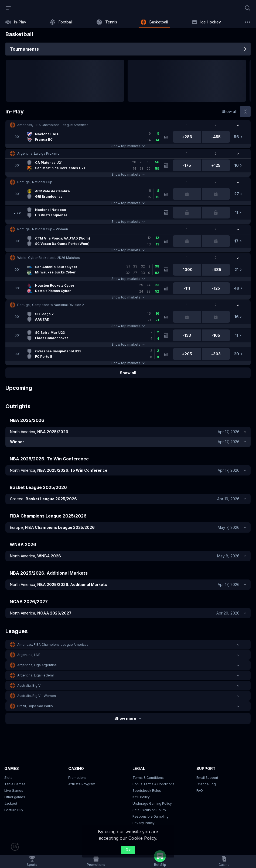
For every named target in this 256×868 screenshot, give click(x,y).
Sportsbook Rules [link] (147, 791)
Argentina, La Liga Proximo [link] (38, 153)
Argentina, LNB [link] (29, 655)
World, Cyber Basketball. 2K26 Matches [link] (49, 258)
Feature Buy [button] (14, 810)
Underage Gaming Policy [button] (152, 803)
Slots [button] (8, 778)
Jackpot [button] (11, 803)
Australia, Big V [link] (29, 685)
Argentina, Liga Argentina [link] (37, 665)
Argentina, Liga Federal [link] (35, 675)
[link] (16, 22)
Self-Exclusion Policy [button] (149, 810)
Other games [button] (15, 797)
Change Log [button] (206, 784)
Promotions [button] (77, 778)
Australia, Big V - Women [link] (37, 696)
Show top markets (128, 146)
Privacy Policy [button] (144, 823)
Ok (128, 850)
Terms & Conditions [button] (148, 778)
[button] (128, 125)
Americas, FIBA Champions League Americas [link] (53, 125)
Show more (128, 718)
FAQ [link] (200, 791)
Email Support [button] (207, 778)
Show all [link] (229, 111)
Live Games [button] (14, 791)
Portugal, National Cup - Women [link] (43, 229)
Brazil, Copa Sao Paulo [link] (35, 706)
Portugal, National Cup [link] (35, 182)
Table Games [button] (15, 784)
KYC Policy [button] (141, 797)
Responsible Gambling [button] (151, 816)
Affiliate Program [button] (82, 784)
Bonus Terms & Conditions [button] (153, 784)
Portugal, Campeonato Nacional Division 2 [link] (51, 305)
